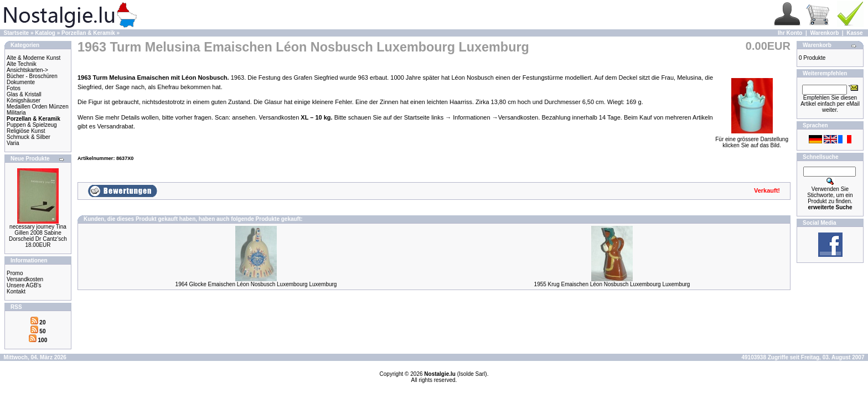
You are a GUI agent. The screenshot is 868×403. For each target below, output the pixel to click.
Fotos (14, 88)
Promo (15, 273)
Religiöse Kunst (26, 131)
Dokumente (21, 82)
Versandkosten (25, 279)
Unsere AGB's (24, 285)
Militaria (16, 113)
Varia (13, 143)
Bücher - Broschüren (32, 76)
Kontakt (16, 291)
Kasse (854, 33)
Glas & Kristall (24, 94)
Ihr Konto (790, 33)
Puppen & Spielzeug (32, 125)
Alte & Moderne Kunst (33, 58)
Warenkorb (824, 33)
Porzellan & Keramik (88, 33)
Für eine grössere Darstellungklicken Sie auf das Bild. (752, 140)
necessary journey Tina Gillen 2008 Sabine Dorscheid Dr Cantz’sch (38, 233)
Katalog (45, 33)
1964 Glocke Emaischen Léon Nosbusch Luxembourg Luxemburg (256, 284)
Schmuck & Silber (29, 137)
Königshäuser (24, 100)
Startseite (17, 33)
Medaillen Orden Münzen (38, 107)
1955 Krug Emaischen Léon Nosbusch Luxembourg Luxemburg (612, 284)
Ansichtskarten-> (27, 70)
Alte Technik (22, 64)
